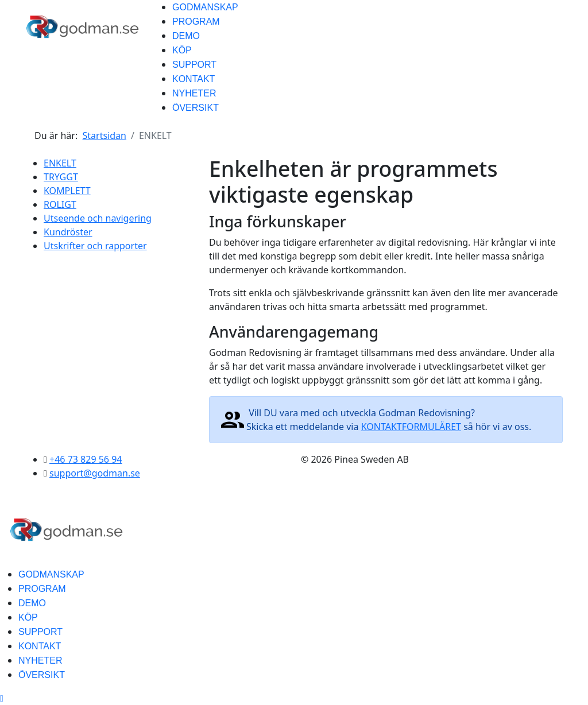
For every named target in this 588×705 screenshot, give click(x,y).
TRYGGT (61, 177)
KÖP (182, 50)
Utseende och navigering (98, 218)
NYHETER (194, 93)
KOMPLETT (67, 191)
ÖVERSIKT (196, 108)
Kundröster (68, 232)
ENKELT (60, 163)
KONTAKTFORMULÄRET (411, 427)
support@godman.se (95, 473)
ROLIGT (60, 204)
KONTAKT (194, 79)
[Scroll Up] (2, 698)
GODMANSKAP (205, 7)
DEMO (186, 36)
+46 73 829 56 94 (86, 459)
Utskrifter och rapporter (95, 246)
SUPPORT (194, 65)
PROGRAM (196, 22)
